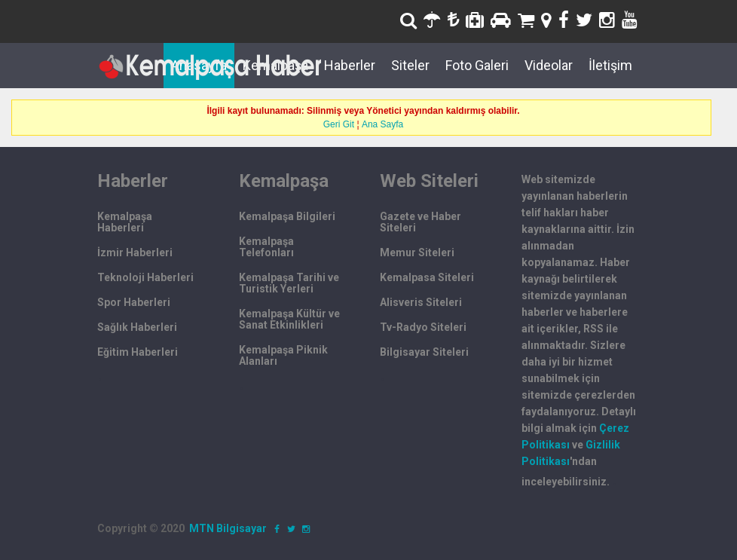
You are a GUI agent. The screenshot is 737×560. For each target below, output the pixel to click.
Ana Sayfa (382, 124)
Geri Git (339, 124)
